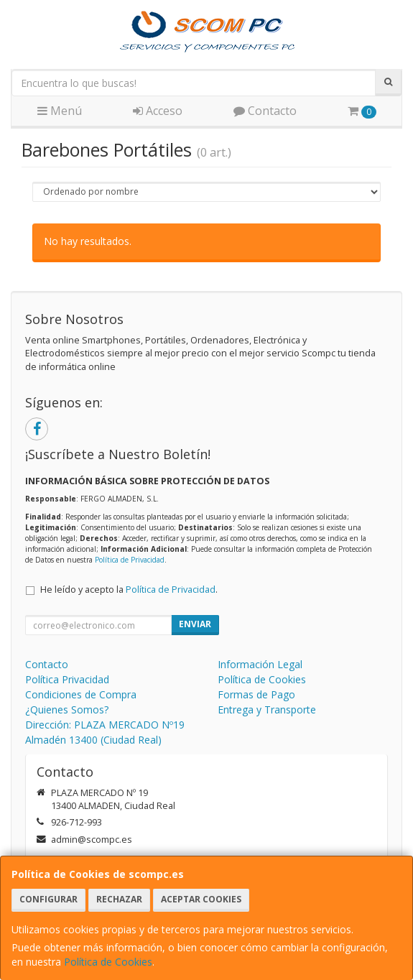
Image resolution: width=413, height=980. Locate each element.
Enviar (195, 624)
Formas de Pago (256, 694)
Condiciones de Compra (81, 694)
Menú (60, 111)
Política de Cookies (108, 962)
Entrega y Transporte (267, 709)
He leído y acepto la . (129, 590)
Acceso (158, 111)
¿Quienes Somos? (67, 709)
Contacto (265, 111)
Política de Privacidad (130, 560)
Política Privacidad (67, 679)
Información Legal (260, 664)
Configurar (48, 899)
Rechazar (119, 899)
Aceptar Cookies (201, 899)
